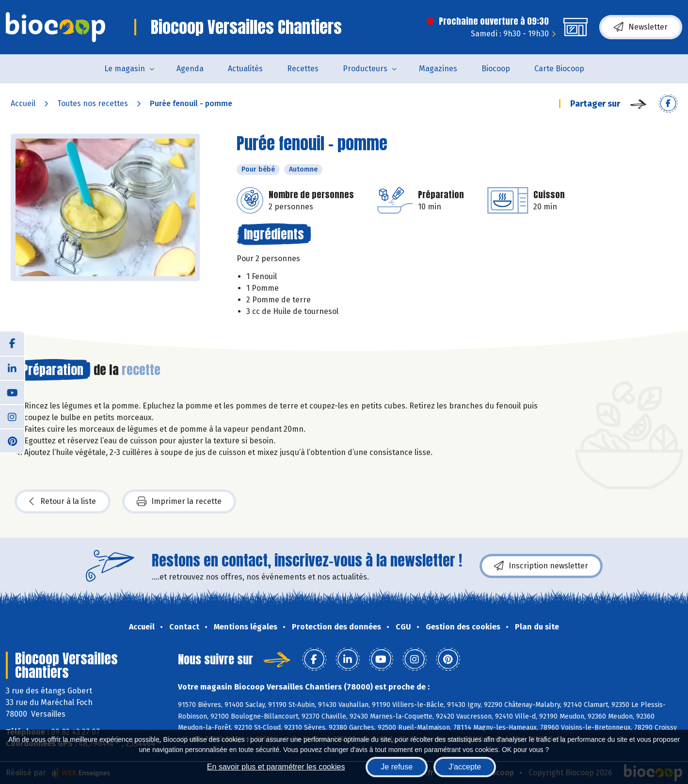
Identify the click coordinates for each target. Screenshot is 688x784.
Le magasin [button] (125, 69)
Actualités (245, 69)
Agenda (190, 69)
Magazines (438, 69)
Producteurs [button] (365, 69)
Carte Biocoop (559, 69)
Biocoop (496, 69)
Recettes (303, 69)
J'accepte (465, 767)
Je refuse (397, 767)
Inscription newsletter (541, 566)
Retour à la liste (63, 502)
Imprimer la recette (179, 502)
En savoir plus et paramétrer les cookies (276, 767)
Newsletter (641, 27)
